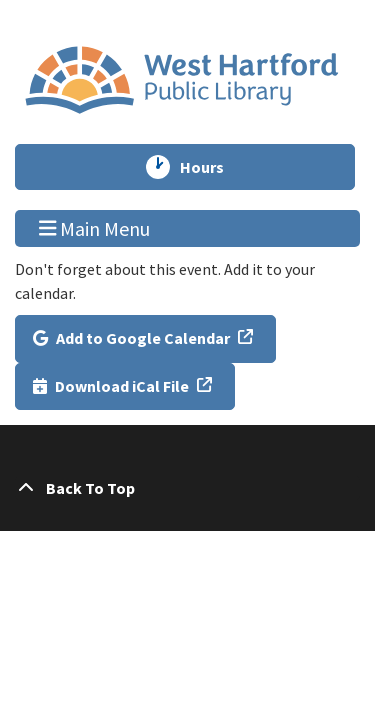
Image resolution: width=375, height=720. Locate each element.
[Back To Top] (187, 488)
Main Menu (95, 228)
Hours (211, 167)
